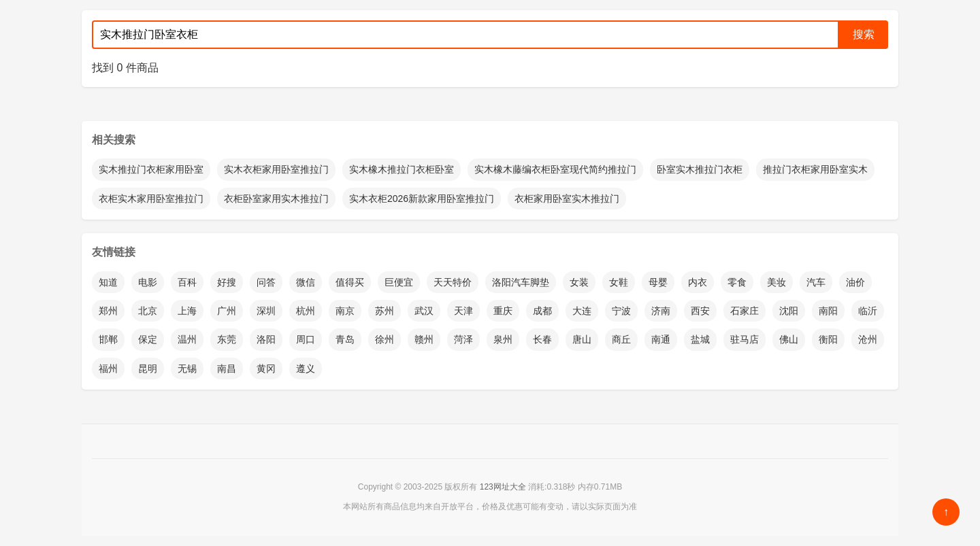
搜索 (864, 34)
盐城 (700, 339)
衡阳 (828, 339)
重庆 (503, 311)
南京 (345, 311)
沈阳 (789, 311)
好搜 (227, 282)
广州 (227, 311)
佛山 (789, 339)
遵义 (306, 369)
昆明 (148, 369)
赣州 (424, 339)
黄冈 (266, 369)
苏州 (385, 311)
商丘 (621, 339)
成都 (542, 311)
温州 (187, 339)
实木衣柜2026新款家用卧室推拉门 (422, 199)
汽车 (816, 282)
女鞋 (619, 282)
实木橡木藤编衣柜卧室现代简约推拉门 (555, 169)
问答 (266, 282)
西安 (700, 311)
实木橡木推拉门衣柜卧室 (402, 169)
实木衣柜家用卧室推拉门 (276, 169)
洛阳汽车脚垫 (521, 282)
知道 (108, 282)
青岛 (345, 339)
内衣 (698, 282)
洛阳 (266, 339)
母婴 (658, 282)
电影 (148, 282)
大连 (582, 311)
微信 (306, 282)
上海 (187, 311)
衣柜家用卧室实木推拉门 (567, 199)
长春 (542, 339)
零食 (737, 282)
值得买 (350, 282)
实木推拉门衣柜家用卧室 (151, 169)
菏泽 (463, 339)
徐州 (385, 339)
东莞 (227, 339)
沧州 (868, 339)
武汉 (424, 311)
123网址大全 (503, 487)
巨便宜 (399, 282)
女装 (579, 282)
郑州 (108, 311)
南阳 (828, 311)
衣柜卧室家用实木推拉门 (276, 199)
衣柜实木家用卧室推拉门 (151, 199)
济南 (661, 311)
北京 (148, 311)
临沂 (868, 311)
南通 (661, 339)
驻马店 (745, 339)
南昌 (227, 369)
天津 (463, 311)
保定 (148, 339)
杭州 (306, 311)
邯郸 (108, 339)
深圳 (266, 311)
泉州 (503, 339)
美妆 (777, 282)
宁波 (621, 311)
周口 (306, 339)
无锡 (187, 369)
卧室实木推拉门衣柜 (700, 169)
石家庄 (745, 311)
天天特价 (453, 282)
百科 (187, 282)
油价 (855, 282)
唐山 (582, 339)
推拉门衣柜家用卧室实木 (815, 169)
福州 (108, 369)
